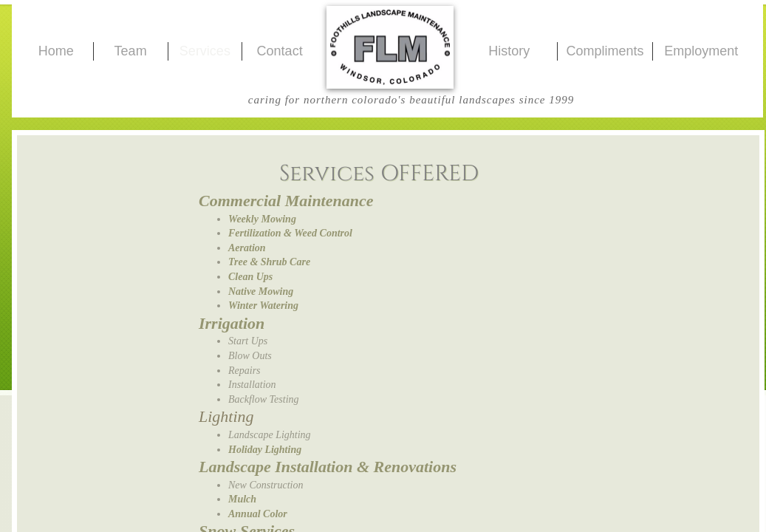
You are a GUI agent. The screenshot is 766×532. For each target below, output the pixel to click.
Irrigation (232, 323)
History (509, 51)
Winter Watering (263, 306)
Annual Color (258, 514)
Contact (280, 51)
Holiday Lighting (265, 450)
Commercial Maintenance (286, 201)
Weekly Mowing (262, 219)
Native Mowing (261, 291)
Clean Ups (250, 277)
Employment (701, 51)
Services (205, 51)
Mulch (242, 499)
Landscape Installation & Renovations (328, 467)
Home (56, 51)
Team (131, 51)
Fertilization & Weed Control (290, 233)
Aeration (247, 248)
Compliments (605, 51)
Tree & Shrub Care (269, 262)
